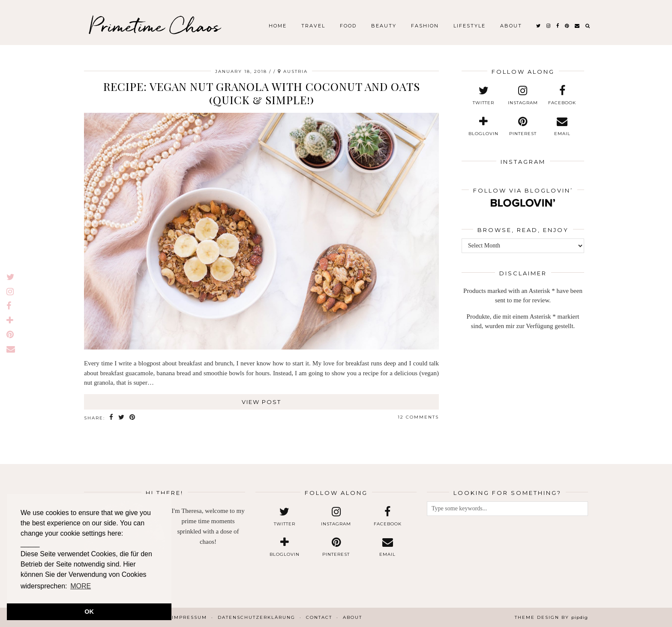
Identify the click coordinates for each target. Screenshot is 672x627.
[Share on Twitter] (122, 417)
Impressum (189, 617)
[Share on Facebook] (112, 417)
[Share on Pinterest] (133, 417)
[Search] (588, 26)
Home (278, 26)
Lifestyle (469, 26)
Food (348, 26)
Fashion (425, 26)
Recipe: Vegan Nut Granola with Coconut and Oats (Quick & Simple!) (262, 93)
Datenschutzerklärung (256, 617)
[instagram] (549, 26)
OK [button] (89, 612)
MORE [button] (81, 586)
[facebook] (558, 26)
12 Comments (418, 417)
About (511, 26)
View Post (261, 402)
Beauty (384, 26)
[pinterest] (567, 26)
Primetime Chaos (154, 26)
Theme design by (551, 617)
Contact (319, 617)
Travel (313, 26)
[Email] (577, 26)
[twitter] (539, 26)
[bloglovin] (484, 127)
